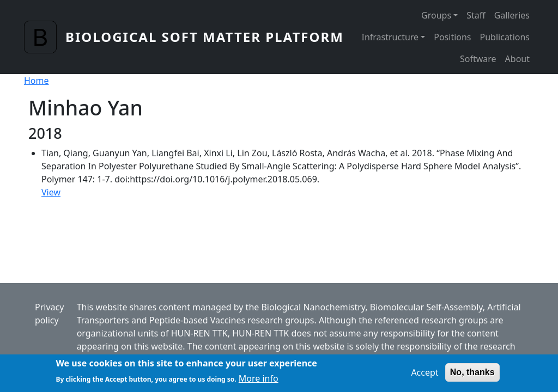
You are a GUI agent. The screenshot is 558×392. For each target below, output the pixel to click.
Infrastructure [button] (390, 37)
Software (478, 59)
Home (37, 81)
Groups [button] (436, 15)
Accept (424, 375)
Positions (452, 37)
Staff (476, 15)
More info (259, 381)
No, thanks (472, 375)
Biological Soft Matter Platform (205, 37)
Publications (505, 37)
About (517, 59)
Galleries (512, 15)
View (51, 192)
